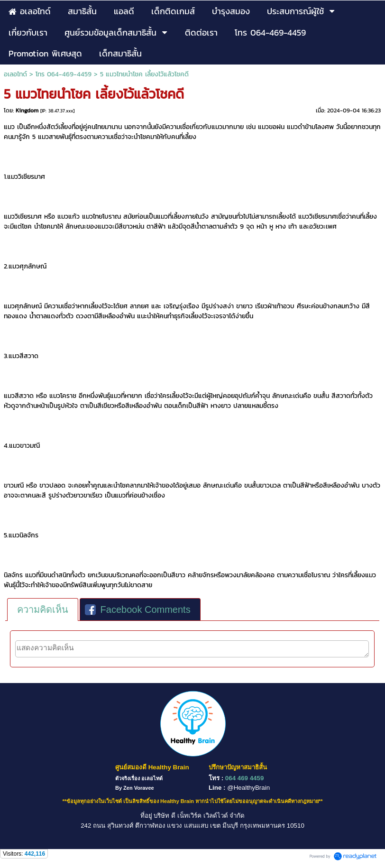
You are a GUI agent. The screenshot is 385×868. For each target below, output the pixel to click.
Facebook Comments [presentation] (138, 609)
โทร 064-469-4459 (64, 74)
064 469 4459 (245, 778)
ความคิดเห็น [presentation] (43, 609)
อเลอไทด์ (15, 74)
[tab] (43, 609)
